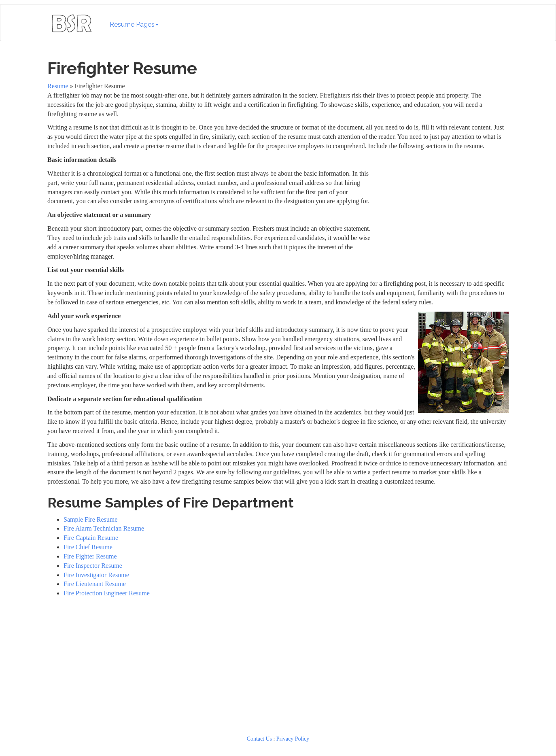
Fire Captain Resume (91, 538)
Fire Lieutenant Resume (95, 584)
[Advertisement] (443, 206)
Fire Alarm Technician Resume (104, 528)
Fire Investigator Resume (96, 575)
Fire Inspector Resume (93, 566)
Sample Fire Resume (90, 519)
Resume (58, 86)
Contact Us (259, 739)
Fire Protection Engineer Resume (107, 593)
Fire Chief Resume (88, 547)
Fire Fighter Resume (90, 556)
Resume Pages (134, 24)
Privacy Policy (293, 739)
